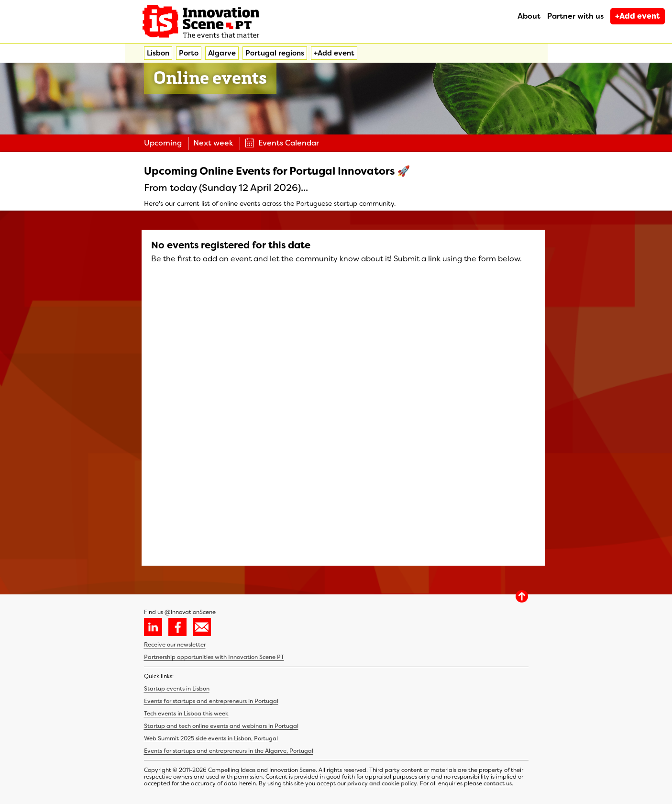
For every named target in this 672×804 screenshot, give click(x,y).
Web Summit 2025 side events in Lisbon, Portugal (211, 738)
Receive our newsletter (175, 645)
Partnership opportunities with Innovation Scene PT (214, 657)
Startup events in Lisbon (177, 689)
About (529, 16)
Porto (189, 53)
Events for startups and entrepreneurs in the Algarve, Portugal (229, 751)
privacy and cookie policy (382, 783)
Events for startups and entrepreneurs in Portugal (211, 701)
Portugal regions (275, 53)
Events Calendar (282, 143)
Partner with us (575, 16)
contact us (498, 783)
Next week (213, 143)
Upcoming (163, 143)
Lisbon (158, 53)
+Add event (638, 16)
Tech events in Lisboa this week (186, 714)
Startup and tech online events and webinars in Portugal (221, 726)
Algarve (222, 53)
